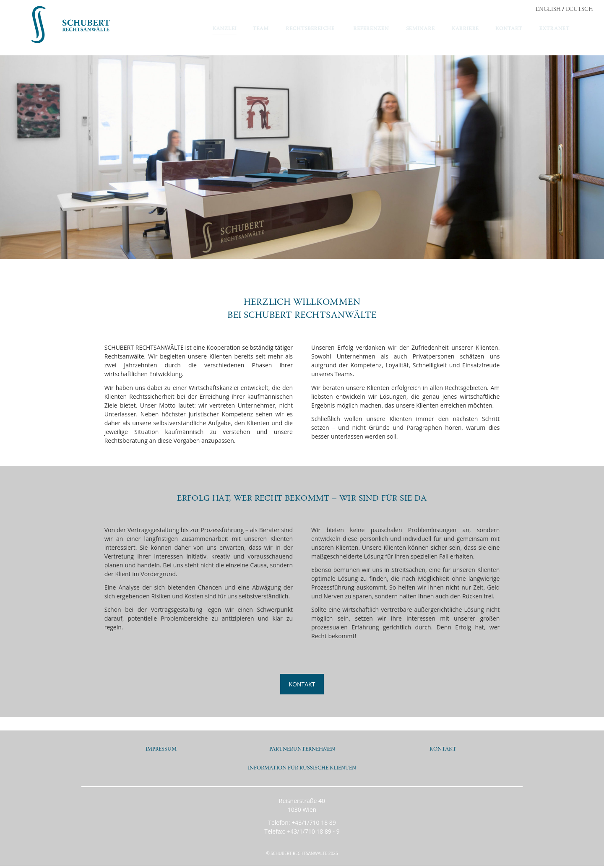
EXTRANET (554, 29)
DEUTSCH (579, 10)
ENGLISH (548, 10)
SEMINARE (420, 29)
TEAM (261, 29)
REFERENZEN (371, 29)
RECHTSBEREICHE (310, 29)
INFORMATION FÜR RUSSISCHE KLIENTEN (302, 769)
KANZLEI (225, 29)
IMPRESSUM (161, 749)
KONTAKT (509, 29)
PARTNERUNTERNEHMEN (302, 749)
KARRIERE (465, 29)
